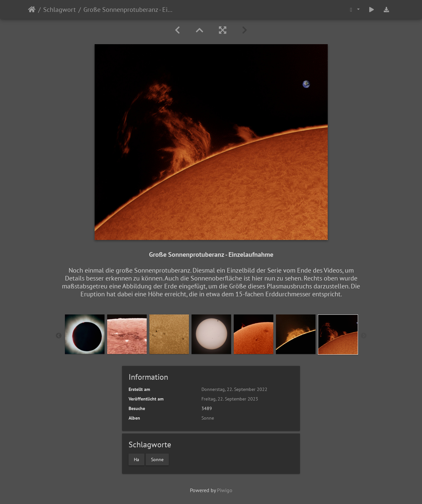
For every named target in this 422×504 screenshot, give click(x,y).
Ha (136, 459)
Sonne (208, 418)
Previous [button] (59, 336)
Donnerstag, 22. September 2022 (234, 389)
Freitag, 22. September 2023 (230, 399)
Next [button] (364, 336)
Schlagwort (60, 10)
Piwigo (225, 490)
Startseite (32, 10)
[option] (85, 334)
